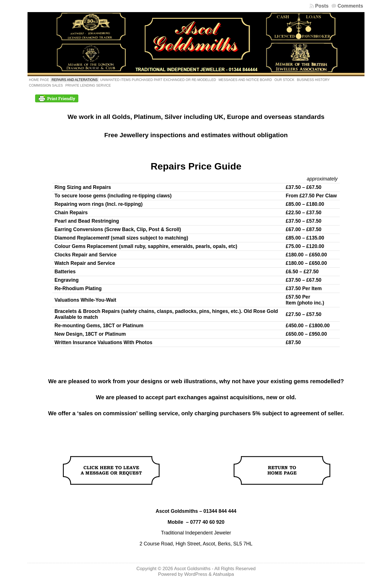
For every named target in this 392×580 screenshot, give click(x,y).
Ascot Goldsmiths (192, 569)
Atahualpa (223, 574)
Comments (350, 6)
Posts (322, 6)
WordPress (196, 574)
